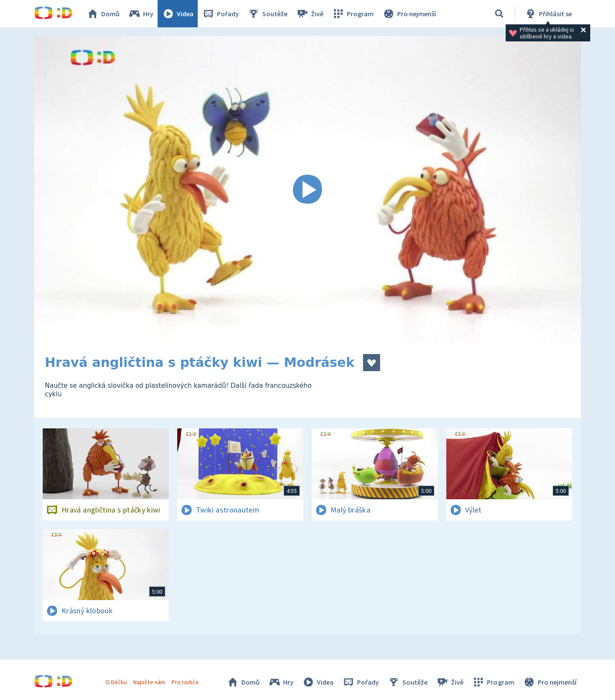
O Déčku (116, 682)
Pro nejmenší (409, 14)
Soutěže (267, 14)
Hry (141, 14)
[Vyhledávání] (499, 14)
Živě (310, 14)
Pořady (220, 14)
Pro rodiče (185, 682)
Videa (178, 14)
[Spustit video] (307, 190)
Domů (103, 14)
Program (353, 14)
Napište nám (149, 682)
